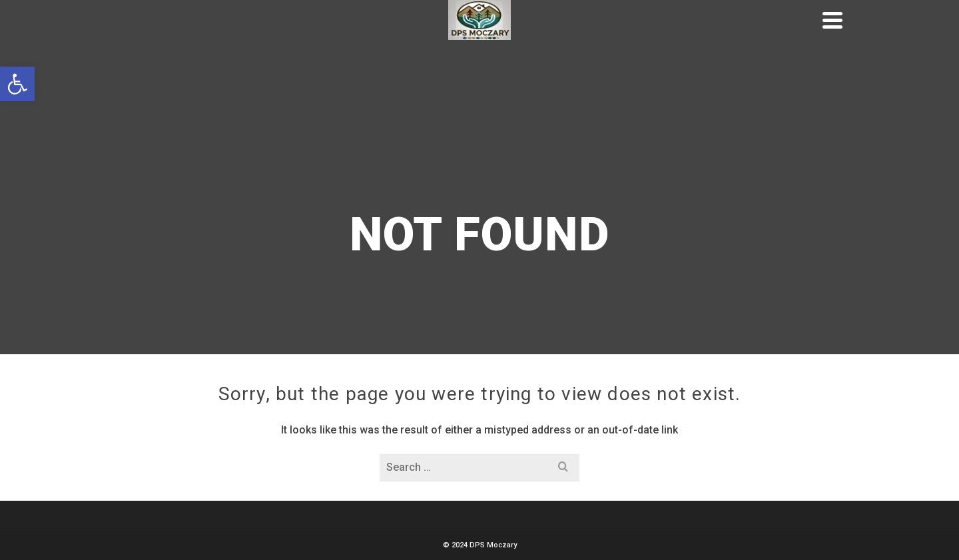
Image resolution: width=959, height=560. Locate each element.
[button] (17, 84)
